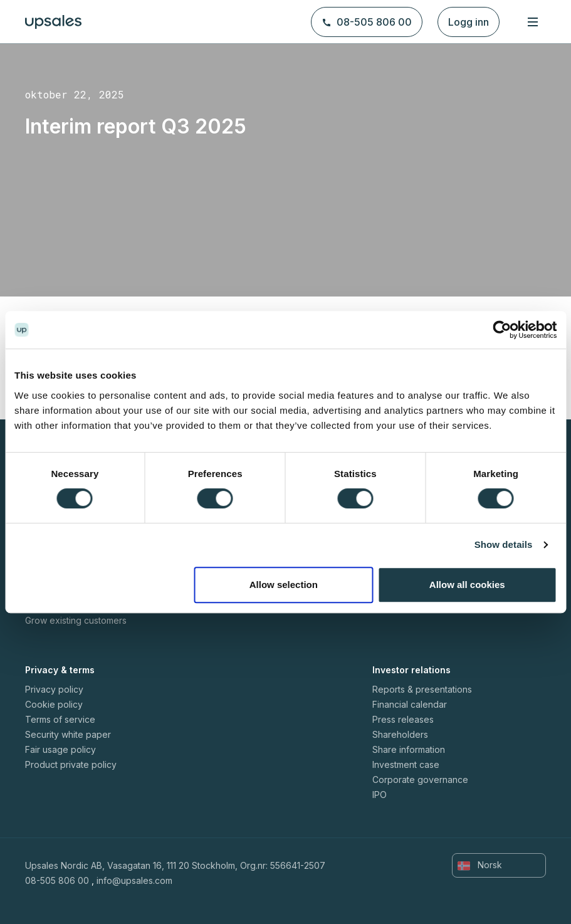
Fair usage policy (60, 749)
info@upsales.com (134, 880)
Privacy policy (54, 689)
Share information (409, 749)
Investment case (406, 764)
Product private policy (71, 764)
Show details (504, 544)
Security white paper (68, 734)
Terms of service (60, 719)
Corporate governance (420, 780)
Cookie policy (54, 704)
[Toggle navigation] (533, 21)
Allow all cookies (467, 585)
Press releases (403, 719)
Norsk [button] (480, 865)
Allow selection (284, 585)
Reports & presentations (422, 689)
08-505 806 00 (367, 22)
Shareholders (400, 734)
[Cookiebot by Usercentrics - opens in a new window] (502, 330)
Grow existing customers (76, 620)
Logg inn (469, 22)
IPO (380, 795)
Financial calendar (410, 704)
